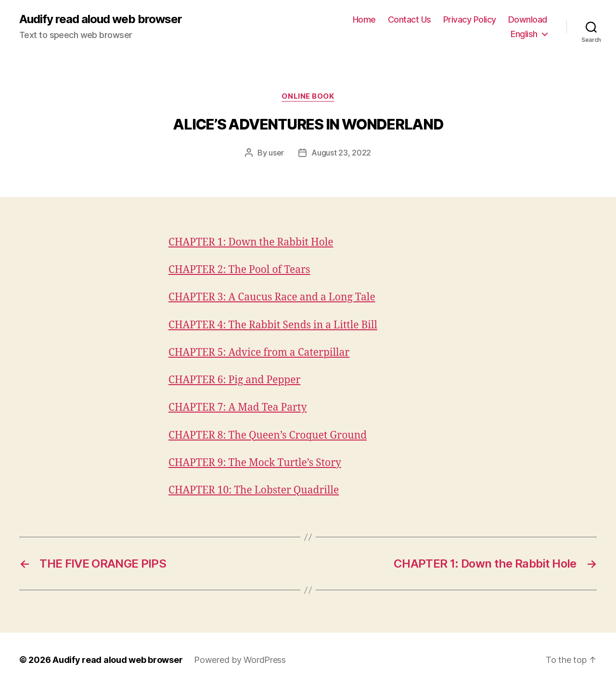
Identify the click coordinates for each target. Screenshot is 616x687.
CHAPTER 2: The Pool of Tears (239, 270)
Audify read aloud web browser (101, 19)
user (276, 153)
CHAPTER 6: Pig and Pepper (234, 380)
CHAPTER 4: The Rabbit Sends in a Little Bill (273, 325)
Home (364, 19)
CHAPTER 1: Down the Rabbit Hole (251, 242)
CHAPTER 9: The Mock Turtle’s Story (255, 463)
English (524, 34)
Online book (308, 96)
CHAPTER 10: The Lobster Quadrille (254, 490)
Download (528, 19)
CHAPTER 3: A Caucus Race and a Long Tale (272, 297)
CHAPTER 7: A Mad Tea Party (237, 408)
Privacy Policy (470, 19)
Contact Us (410, 19)
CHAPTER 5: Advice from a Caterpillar (259, 353)
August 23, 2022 (341, 153)
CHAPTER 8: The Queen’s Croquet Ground (268, 435)
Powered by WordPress (240, 660)
